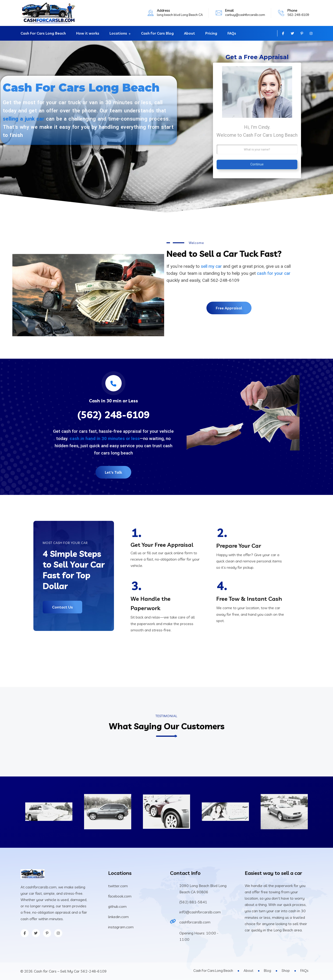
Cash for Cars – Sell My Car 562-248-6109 (70, 971)
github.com (117, 906)
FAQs (232, 33)
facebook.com (120, 896)
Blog (267, 971)
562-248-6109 (298, 15)
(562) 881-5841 (193, 902)
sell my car (211, 266)
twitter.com (118, 886)
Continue (257, 164)
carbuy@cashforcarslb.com (245, 15)
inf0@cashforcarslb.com (200, 912)
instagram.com (121, 927)
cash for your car (274, 273)
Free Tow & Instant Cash (249, 599)
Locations (118, 33)
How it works (88, 33)
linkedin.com (118, 917)
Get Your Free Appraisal (162, 545)
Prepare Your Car (239, 546)
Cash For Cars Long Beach (43, 33)
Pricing (211, 33)
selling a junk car (23, 119)
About (190, 33)
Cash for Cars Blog (157, 33)
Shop (286, 971)
